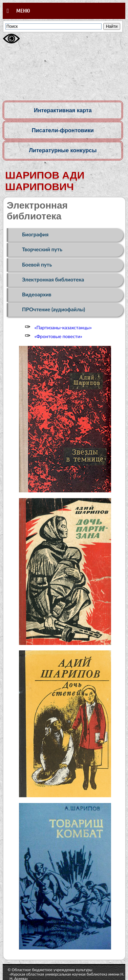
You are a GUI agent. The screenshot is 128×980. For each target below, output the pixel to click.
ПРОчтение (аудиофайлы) (54, 309)
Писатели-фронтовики (63, 130)
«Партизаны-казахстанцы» (63, 327)
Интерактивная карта (63, 110)
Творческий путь (42, 249)
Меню (18, 11)
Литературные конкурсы (63, 150)
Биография (35, 234)
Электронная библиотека (53, 279)
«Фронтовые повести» (58, 336)
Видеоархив (37, 294)
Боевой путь (37, 264)
